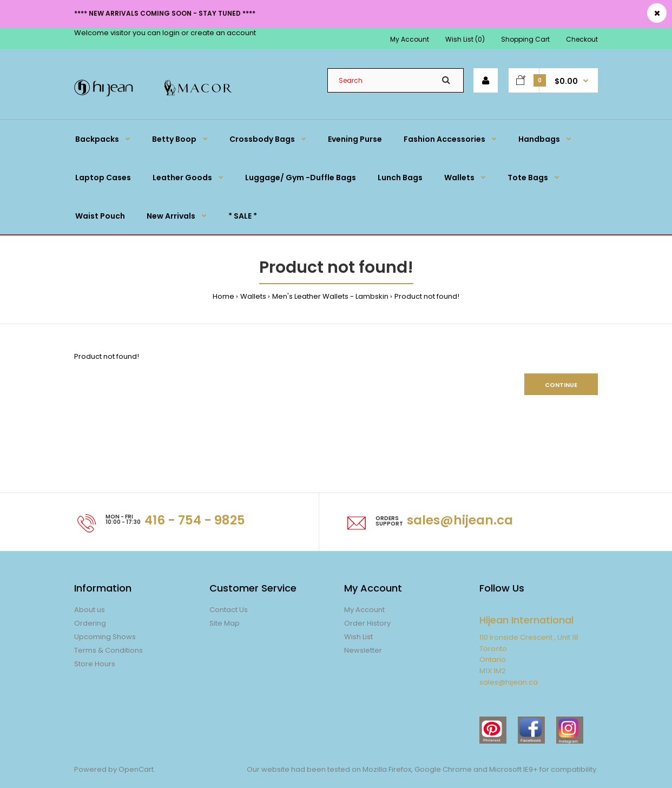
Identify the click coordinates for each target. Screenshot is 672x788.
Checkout (582, 39)
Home (223, 296)
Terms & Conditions (108, 650)
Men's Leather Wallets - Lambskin (330, 296)
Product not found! (427, 296)
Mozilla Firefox (387, 769)
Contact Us (229, 610)
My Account (410, 39)
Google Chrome (442, 769)
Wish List (358, 637)
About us (90, 610)
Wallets (253, 296)
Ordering (90, 623)
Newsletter (363, 650)
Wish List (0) (465, 39)
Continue (561, 385)
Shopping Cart (525, 39)
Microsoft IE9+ (513, 769)
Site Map (225, 623)
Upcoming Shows (105, 637)
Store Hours (95, 664)
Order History (367, 623)
